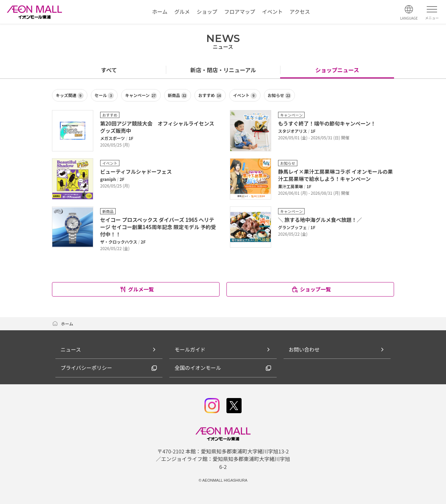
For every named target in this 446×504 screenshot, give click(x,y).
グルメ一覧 (137, 289)
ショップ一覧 (311, 289)
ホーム (63, 324)
